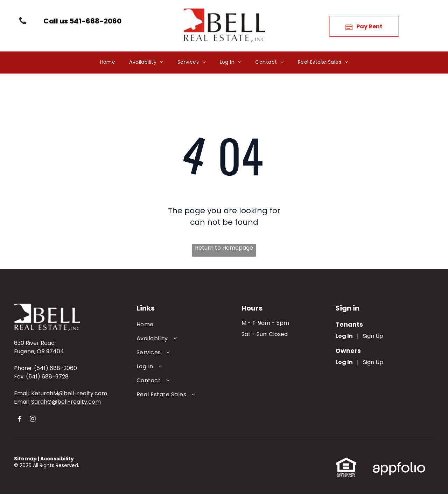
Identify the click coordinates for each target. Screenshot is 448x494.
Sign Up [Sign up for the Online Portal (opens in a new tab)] (373, 336)
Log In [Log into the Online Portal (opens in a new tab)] (344, 336)
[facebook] (20, 420)
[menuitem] (108, 62)
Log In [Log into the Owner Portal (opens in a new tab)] (344, 362)
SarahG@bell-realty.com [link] (66, 402)
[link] (82, 21)
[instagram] (33, 420)
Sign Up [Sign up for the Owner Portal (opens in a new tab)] (373, 362)
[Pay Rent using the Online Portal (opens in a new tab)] (364, 26)
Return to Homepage (224, 248)
